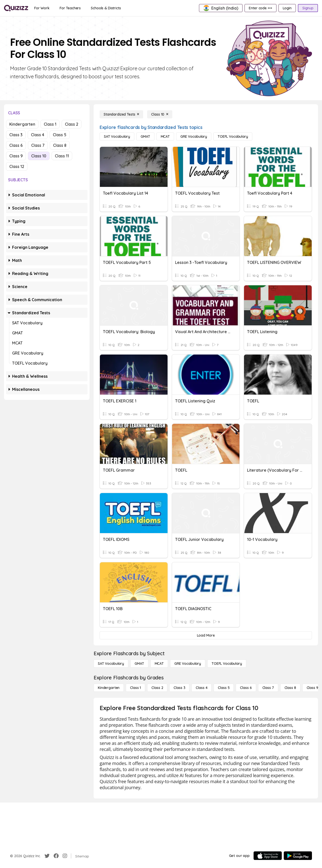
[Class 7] (268, 688)
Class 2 (72, 124)
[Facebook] (56, 856)
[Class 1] (135, 688)
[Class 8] (290, 688)
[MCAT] (165, 136)
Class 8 (60, 145)
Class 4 (38, 135)
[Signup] (308, 8)
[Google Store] (298, 856)
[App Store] (268, 856)
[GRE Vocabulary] (194, 136)
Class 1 (50, 124)
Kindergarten (22, 124)
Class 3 (16, 135)
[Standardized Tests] (121, 114)
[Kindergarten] (109, 688)
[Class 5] (224, 688)
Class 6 (16, 145)
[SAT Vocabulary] (117, 136)
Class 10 (39, 156)
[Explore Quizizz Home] (16, 8)
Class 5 (60, 135)
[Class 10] (160, 114)
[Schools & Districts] (106, 8)
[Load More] (206, 635)
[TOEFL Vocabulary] (233, 136)
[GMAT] (145, 136)
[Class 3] (179, 688)
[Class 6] (246, 688)
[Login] (287, 8)
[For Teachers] (70, 8)
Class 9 (16, 156)
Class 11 (62, 156)
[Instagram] (65, 856)
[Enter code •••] (260, 8)
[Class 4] (202, 688)
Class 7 (38, 145)
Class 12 (17, 166)
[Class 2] (157, 688)
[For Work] (42, 8)
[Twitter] (47, 856)
